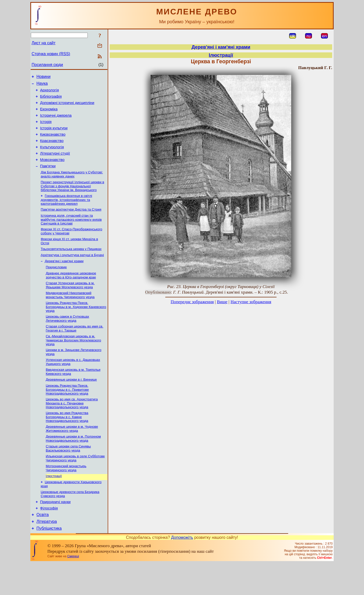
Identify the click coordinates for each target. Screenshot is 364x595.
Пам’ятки (48, 177)
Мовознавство (52, 170)
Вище (222, 302)
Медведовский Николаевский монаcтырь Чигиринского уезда (70, 313)
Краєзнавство (52, 149)
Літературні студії (55, 163)
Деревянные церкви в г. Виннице (71, 402)
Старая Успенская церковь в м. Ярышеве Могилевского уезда (70, 303)
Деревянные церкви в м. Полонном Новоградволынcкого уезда (73, 464)
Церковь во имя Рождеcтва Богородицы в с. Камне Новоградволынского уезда (67, 441)
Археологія (50, 92)
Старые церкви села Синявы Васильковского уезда (68, 474)
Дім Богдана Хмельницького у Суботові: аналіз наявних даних (72, 186)
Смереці (73, 588)
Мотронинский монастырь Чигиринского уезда (66, 495)
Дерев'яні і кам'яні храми (64, 278)
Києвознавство (53, 142)
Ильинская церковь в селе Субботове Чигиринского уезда (75, 484)
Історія (46, 128)
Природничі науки (55, 531)
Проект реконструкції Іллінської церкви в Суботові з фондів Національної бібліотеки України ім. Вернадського (72, 198)
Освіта (43, 545)
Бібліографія (51, 99)
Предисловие (56, 284)
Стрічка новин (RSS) (51, 54)
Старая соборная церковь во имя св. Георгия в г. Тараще (75, 348)
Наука (42, 85)
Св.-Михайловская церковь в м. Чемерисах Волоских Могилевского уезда (73, 361)
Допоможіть (182, 569)
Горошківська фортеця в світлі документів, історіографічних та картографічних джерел (66, 213)
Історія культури (54, 135)
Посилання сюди (47, 65)
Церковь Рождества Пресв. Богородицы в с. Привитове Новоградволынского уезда (67, 413)
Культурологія (52, 156)
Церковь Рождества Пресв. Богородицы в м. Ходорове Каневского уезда (76, 326)
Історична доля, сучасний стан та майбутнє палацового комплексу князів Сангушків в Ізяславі (71, 233)
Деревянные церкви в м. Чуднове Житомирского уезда (72, 453)
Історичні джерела (56, 121)
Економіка (49, 114)
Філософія (49, 538)
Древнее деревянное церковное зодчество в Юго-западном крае (71, 293)
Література (47, 553)
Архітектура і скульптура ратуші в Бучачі (72, 271)
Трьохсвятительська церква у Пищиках (71, 264)
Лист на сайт (44, 43)
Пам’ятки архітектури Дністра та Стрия (71, 223)
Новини (43, 77)
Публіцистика (49, 560)
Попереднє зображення (192, 302)
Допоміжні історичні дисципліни (67, 107)
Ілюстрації (54, 503)
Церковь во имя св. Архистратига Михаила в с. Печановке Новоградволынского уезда (72, 427)
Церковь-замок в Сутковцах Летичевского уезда (67, 338)
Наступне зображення (251, 302)
